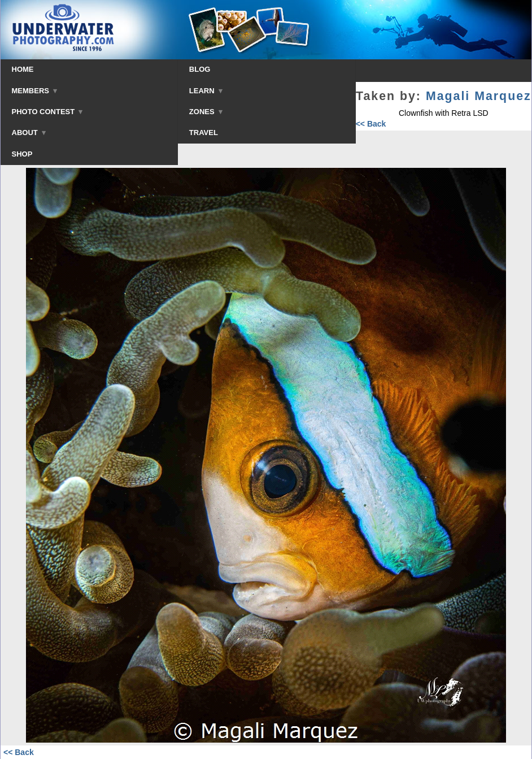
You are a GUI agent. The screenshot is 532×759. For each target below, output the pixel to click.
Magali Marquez (479, 96)
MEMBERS (35, 91)
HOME (23, 69)
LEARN (206, 91)
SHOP (22, 154)
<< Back (371, 124)
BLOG (200, 69)
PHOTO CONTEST (47, 112)
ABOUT (29, 133)
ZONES (206, 112)
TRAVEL (204, 133)
